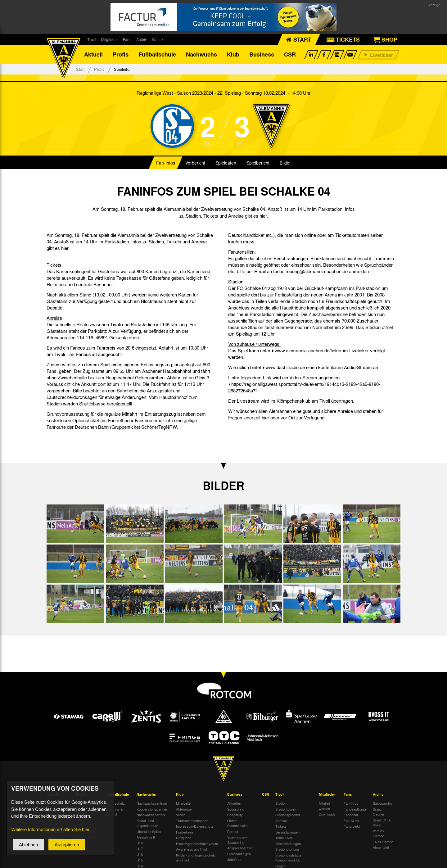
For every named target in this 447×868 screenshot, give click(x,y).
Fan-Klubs (351, 821)
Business (262, 54)
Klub (233, 54)
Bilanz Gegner (379, 812)
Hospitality (235, 815)
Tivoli (92, 39)
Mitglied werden (324, 806)
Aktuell (93, 54)
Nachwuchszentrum (152, 803)
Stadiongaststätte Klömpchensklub (288, 858)
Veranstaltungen (287, 832)
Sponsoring (236, 809)
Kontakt (158, 39)
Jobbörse (234, 859)
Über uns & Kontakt (114, 812)
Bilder (285, 163)
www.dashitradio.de (285, 367)
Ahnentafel (381, 847)
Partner (233, 831)
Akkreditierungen (288, 843)
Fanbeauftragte (355, 809)
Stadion (281, 803)
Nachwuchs (201, 54)
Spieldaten (226, 163)
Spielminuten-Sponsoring (237, 840)
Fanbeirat (351, 815)
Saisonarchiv (383, 803)
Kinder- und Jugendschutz (147, 823)
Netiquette (184, 838)
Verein (181, 815)
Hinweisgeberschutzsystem (197, 843)
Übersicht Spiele (149, 831)
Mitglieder (110, 39)
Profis (121, 54)
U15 (140, 860)
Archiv (142, 39)
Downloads (327, 814)
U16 (140, 854)
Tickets (281, 826)
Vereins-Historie (379, 833)
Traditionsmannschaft (192, 821)
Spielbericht (258, 163)
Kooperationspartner (152, 809)
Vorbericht (195, 163)
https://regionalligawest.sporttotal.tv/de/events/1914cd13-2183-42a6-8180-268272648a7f (304, 387)
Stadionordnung (287, 849)
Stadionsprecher (288, 815)
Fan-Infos (166, 163)
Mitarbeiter (184, 803)
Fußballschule (157, 54)
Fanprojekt (352, 826)
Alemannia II (146, 837)
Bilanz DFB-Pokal (382, 823)
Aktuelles (234, 803)
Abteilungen (185, 809)
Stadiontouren (286, 809)
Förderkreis (185, 832)
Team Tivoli (284, 838)
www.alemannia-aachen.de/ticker (308, 350)
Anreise (281, 821)
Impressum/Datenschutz (195, 826)
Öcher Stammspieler (237, 823)
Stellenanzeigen (239, 854)
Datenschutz (115, 803)
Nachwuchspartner (151, 815)
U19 (140, 843)
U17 (140, 848)
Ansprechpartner (240, 848)
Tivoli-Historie (383, 842)
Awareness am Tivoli (192, 849)
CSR (290, 54)
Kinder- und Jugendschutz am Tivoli (196, 858)
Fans (127, 39)
